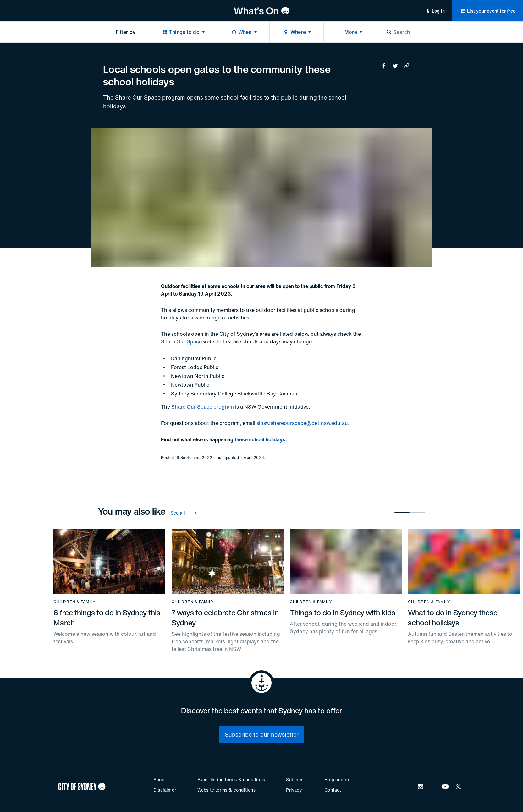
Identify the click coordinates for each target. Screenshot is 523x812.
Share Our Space (181, 341)
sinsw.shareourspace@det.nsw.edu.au (302, 423)
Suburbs (295, 779)
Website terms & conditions (226, 790)
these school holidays (260, 439)
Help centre (337, 779)
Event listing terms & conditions (231, 779)
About (160, 779)
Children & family (74, 602)
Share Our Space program (203, 407)
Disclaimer (165, 790)
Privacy (294, 790)
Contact (333, 790)
